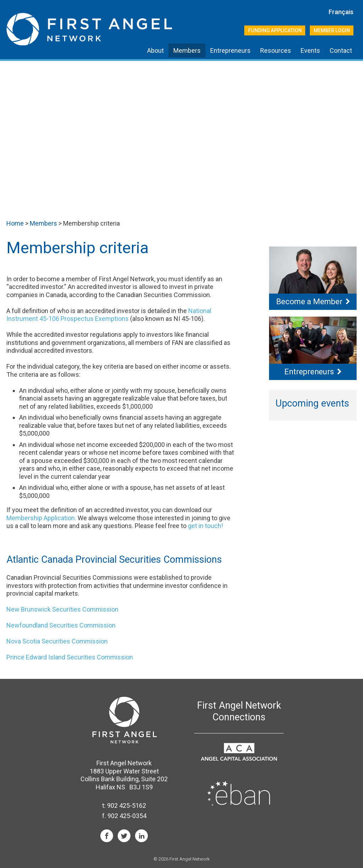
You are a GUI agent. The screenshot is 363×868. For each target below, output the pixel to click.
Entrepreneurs (230, 50)
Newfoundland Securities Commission (61, 625)
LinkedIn (141, 836)
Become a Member (309, 302)
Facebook (107, 836)
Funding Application (275, 30)
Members (187, 50)
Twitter (124, 836)
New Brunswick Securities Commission (62, 609)
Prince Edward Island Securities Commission (70, 657)
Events (310, 50)
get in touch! (205, 526)
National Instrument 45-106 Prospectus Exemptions (109, 315)
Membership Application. (41, 518)
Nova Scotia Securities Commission (57, 641)
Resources (276, 50)
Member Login (332, 30)
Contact (341, 50)
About (155, 50)
